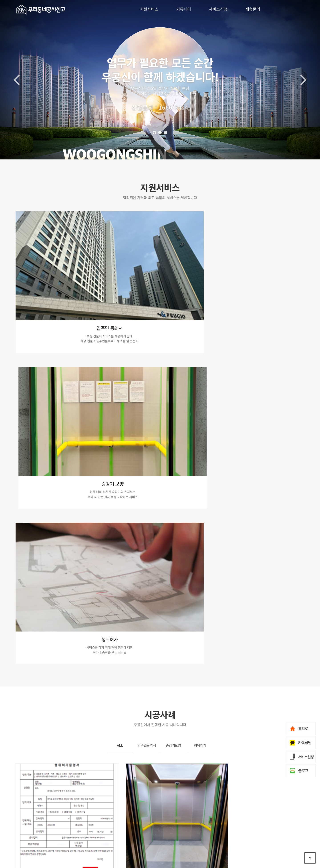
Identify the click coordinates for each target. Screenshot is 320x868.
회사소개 (21, 841)
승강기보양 (173, 378)
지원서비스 (149, 9)
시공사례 (66, 819)
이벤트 (51, 819)
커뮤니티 (184, 9)
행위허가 (200, 378)
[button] (154, 133)
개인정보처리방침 (27, 850)
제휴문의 (253, 9)
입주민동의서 (147, 378)
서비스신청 (218, 9)
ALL (120, 378)
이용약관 (48, 850)
